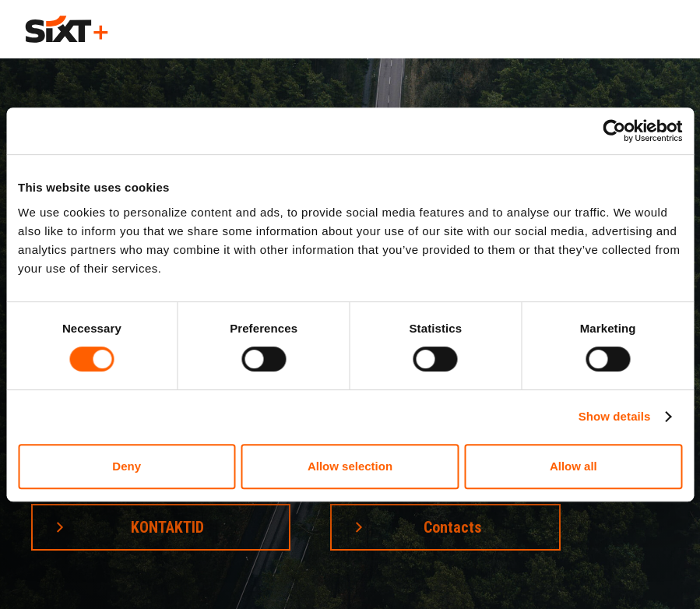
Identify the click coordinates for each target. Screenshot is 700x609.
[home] (67, 29)
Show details (615, 416)
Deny (127, 466)
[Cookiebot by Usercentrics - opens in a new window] (614, 131)
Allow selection (350, 466)
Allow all (573, 466)
